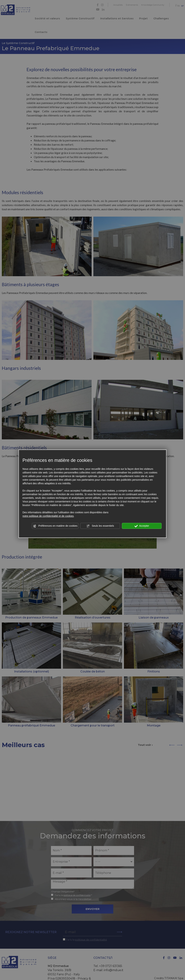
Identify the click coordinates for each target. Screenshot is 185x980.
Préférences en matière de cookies (55, 526)
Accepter (142, 526)
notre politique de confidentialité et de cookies (48, 516)
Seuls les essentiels (100, 526)
